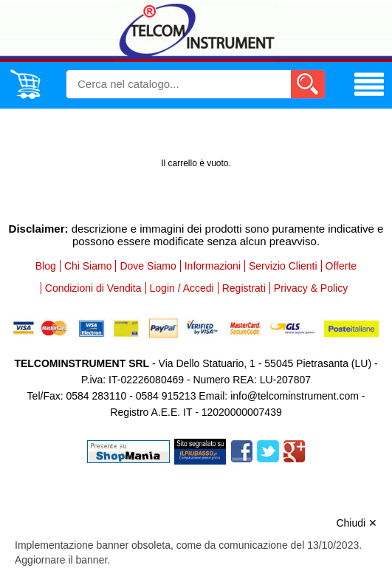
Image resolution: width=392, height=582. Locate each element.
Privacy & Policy (311, 288)
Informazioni (213, 266)
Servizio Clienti (283, 266)
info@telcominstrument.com (295, 396)
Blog (46, 266)
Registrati (244, 288)
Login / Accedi (182, 288)
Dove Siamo (148, 266)
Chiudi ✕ (357, 523)
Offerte (341, 266)
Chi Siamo (88, 266)
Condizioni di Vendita (93, 288)
